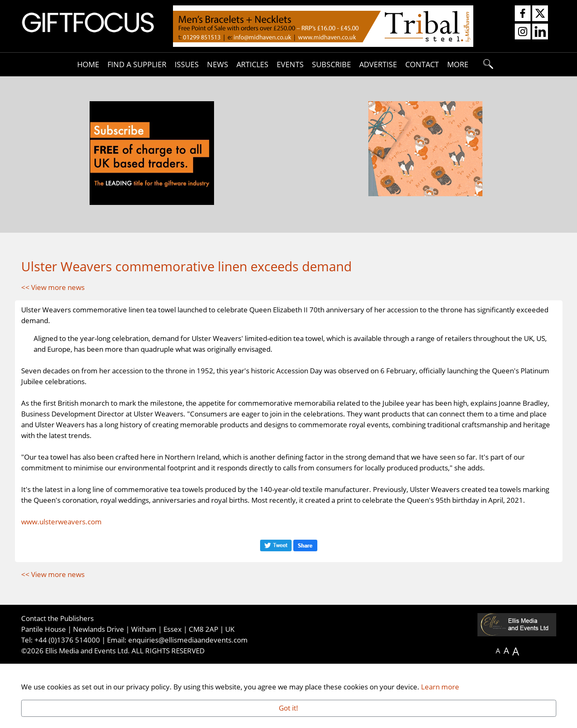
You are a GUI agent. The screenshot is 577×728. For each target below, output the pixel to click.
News (218, 64)
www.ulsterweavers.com (61, 586)
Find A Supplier (137, 64)
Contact (422, 64)
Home (88, 64)
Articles (252, 64)
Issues (187, 64)
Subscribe (331, 64)
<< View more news (53, 287)
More (458, 64)
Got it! (288, 708)
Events (290, 64)
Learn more (440, 687)
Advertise (378, 64)
